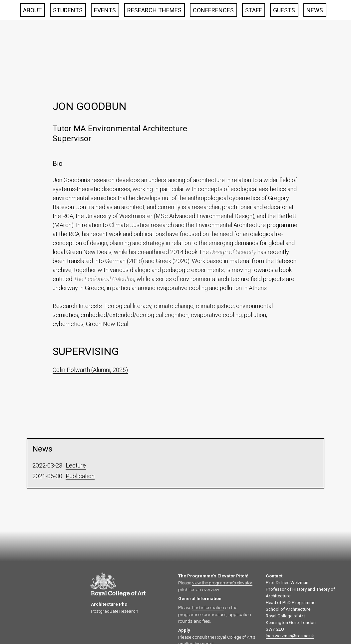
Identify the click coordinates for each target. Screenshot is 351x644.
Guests (284, 10)
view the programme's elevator (222, 583)
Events (105, 10)
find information (208, 607)
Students (68, 10)
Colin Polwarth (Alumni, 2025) (90, 370)
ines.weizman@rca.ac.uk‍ (290, 636)
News (315, 10)
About (32, 10)
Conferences (213, 10)
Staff (253, 10)
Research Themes (154, 10)
